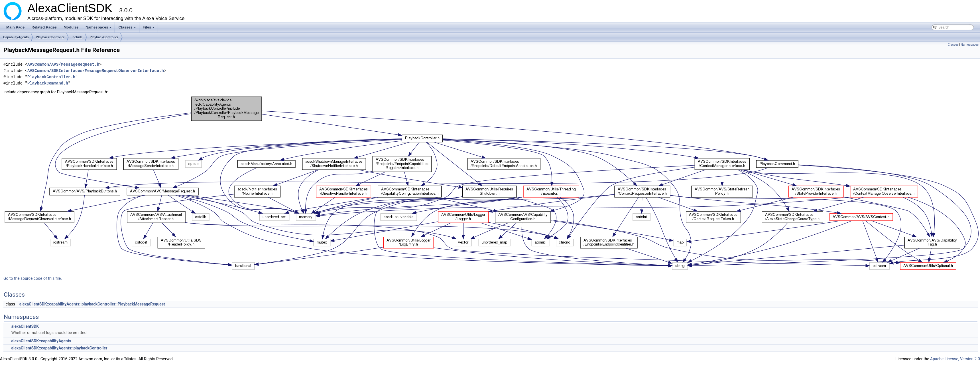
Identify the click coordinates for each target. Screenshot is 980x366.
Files (149, 29)
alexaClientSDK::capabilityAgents (41, 341)
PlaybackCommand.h (48, 83)
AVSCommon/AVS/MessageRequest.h (63, 64)
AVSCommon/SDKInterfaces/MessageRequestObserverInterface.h (96, 71)
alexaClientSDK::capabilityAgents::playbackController (59, 348)
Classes (127, 29)
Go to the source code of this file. (33, 278)
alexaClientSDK (25, 326)
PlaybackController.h (51, 77)
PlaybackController (50, 37)
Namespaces (99, 29)
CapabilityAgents (16, 37)
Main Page (15, 27)
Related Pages (44, 27)
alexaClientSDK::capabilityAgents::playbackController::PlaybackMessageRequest (92, 304)
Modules (71, 27)
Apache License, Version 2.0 (955, 359)
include (77, 37)
